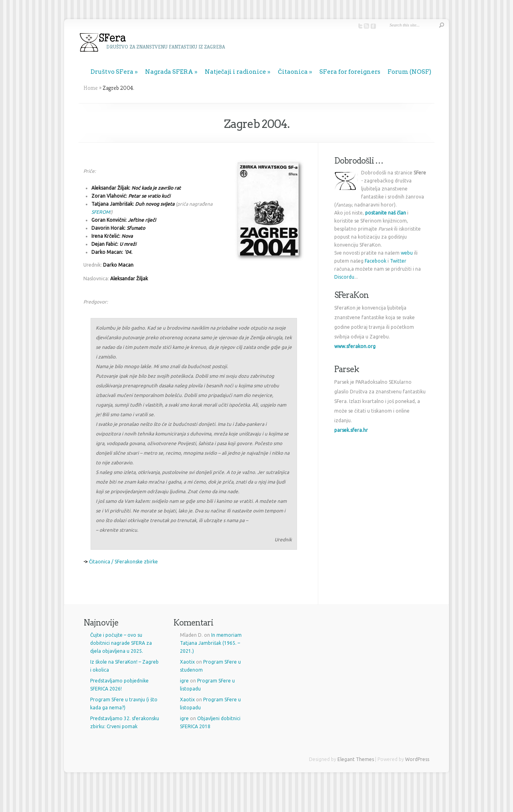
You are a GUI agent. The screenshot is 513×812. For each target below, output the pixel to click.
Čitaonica (293, 72)
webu (407, 253)
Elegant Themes (356, 759)
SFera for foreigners (350, 72)
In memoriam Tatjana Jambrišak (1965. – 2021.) (211, 643)
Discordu (344, 277)
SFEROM (101, 212)
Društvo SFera (112, 72)
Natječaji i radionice (236, 72)
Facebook (376, 261)
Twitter (398, 261)
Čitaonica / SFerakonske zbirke (123, 562)
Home (91, 88)
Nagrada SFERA (169, 72)
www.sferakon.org (355, 346)
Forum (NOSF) (409, 72)
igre (184, 681)
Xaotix (187, 662)
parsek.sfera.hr (351, 430)
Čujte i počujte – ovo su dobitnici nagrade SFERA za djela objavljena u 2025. (121, 643)
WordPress (417, 759)
